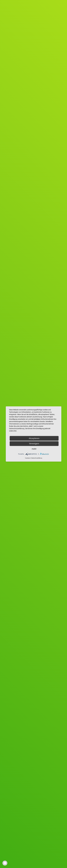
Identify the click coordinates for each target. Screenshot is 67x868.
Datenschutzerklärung (37, 458)
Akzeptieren (34, 438)
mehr (34, 449)
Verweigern (34, 444)
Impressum (28, 458)
